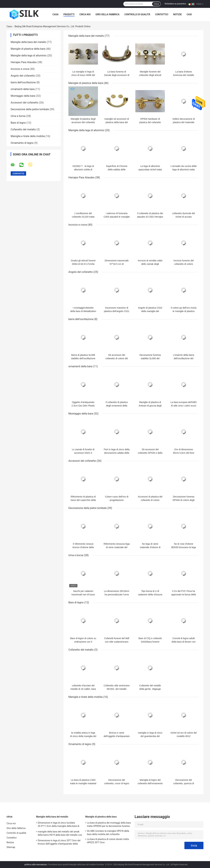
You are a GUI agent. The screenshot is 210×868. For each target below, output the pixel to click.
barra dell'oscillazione (23, 82)
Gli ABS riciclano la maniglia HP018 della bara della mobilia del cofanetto (108, 833)
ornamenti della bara (23, 89)
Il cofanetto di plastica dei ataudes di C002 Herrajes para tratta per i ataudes (150, 217)
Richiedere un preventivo (175, 4)
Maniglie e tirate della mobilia (28, 136)
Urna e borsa (18, 116)
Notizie (177, 14)
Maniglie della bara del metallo (28, 42)
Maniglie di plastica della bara (28, 49)
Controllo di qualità (137, 14)
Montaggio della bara (23, 96)
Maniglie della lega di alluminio (29, 56)
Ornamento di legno (22, 143)
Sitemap (11, 847)
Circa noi (85, 14)
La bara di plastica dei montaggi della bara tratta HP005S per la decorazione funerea (109, 824)
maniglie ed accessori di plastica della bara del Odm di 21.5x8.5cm (117, 122)
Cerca (156, 4)
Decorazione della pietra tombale (30, 109)
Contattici (162, 14)
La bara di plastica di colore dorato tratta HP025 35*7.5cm (108, 841)
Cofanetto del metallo (23, 129)
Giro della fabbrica (107, 14)
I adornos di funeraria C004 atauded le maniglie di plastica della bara (117, 217)
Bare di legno (18, 123)
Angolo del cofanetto (23, 76)
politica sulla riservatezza (36, 865)
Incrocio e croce (20, 69)
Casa (56, 14)
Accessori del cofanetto (24, 103)
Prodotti (69, 14)
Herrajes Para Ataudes (24, 62)
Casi (189, 14)
